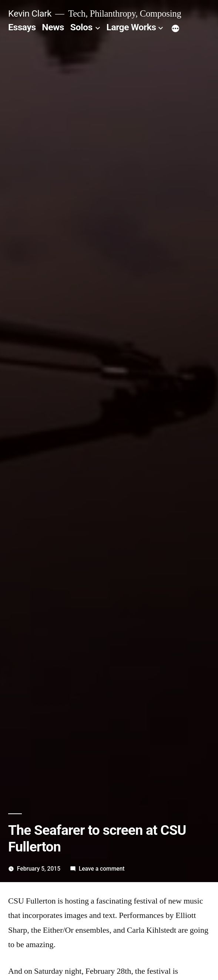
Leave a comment (102, 869)
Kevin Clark (30, 13)
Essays (22, 27)
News (53, 27)
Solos (81, 27)
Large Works (131, 27)
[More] (175, 29)
